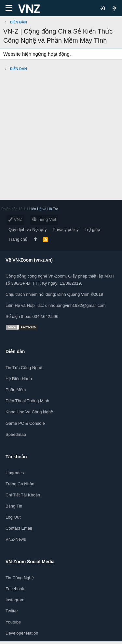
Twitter (12, 611)
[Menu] (9, 8)
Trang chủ (18, 239)
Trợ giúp (92, 229)
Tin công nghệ (20, 578)
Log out (13, 517)
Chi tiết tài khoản (23, 495)
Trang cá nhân (20, 484)
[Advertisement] (61, 139)
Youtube (13, 622)
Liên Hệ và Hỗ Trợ (44, 209)
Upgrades (15, 473)
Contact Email (19, 528)
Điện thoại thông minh (27, 401)
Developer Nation (22, 633)
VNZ (15, 219)
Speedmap (16, 434)
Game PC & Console (25, 423)
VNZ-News (16, 539)
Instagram (15, 600)
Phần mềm (16, 390)
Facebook (15, 589)
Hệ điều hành (19, 379)
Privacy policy (66, 229)
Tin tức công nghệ (24, 368)
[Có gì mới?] (114, 8)
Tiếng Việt (44, 219)
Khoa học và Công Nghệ (29, 412)
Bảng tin (14, 506)
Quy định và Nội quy (28, 229)
